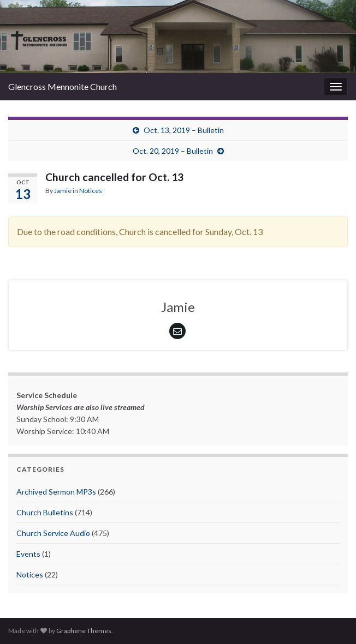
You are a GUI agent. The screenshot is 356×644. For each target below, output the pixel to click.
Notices (91, 191)
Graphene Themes (84, 631)
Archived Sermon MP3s (56, 492)
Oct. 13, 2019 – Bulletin (184, 130)
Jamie (63, 191)
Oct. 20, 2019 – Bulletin (173, 151)
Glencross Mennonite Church (63, 86)
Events (28, 554)
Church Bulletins (45, 512)
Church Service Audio (53, 533)
